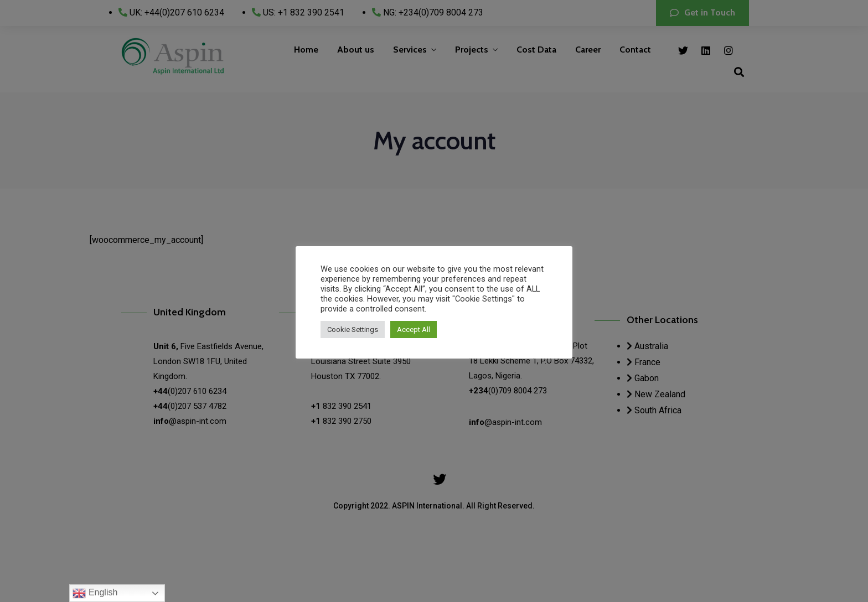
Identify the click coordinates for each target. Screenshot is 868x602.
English (95, 593)
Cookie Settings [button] (353, 329)
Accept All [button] (414, 329)
